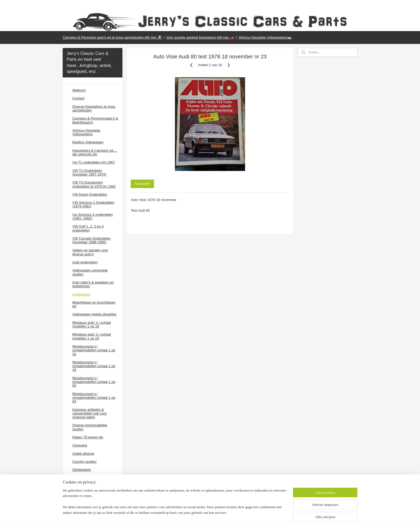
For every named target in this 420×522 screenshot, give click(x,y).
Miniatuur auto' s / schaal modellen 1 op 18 (91, 324)
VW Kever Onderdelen (90, 194)
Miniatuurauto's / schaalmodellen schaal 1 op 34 (94, 350)
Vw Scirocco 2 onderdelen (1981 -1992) (93, 216)
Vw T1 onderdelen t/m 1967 (94, 162)
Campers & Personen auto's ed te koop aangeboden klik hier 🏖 (112, 37)
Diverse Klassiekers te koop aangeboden (94, 108)
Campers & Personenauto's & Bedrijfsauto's (95, 120)
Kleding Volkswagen (88, 142)
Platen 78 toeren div (88, 437)
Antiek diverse (83, 454)
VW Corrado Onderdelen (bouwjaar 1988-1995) (91, 240)
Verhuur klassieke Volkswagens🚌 (265, 37)
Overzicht (142, 184)
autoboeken (81, 294)
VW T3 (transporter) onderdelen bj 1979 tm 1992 (94, 184)
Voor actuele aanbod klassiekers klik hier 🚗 (200, 37)
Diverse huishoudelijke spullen (90, 427)
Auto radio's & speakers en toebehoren (93, 284)
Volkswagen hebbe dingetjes (94, 314)
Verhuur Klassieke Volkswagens (86, 132)
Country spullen (84, 462)
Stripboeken (82, 470)
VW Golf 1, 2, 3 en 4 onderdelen (88, 228)
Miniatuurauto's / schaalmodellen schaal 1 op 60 (94, 382)
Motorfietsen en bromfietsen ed (94, 304)
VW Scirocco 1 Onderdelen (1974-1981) (93, 204)
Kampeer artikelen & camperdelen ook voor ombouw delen (90, 413)
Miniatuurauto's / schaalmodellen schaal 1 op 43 (94, 366)
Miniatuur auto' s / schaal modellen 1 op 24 (91, 336)
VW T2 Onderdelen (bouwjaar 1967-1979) (89, 172)
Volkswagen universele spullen (90, 272)
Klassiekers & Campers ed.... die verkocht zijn (95, 152)
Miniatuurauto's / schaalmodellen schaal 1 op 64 (94, 398)
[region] (175, 505)
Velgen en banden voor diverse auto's (90, 252)
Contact (78, 98)
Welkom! (79, 90)
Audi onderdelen (85, 262)
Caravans (80, 445)
